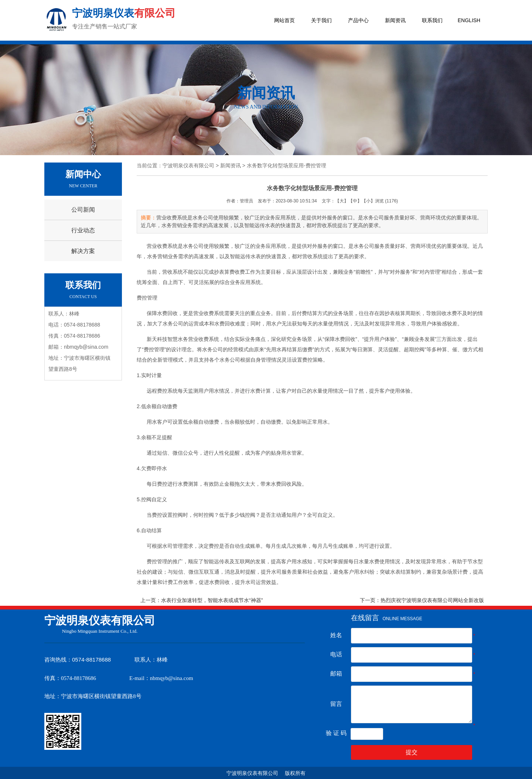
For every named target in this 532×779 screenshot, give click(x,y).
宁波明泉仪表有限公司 (188, 165)
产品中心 (358, 20)
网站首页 (284, 20)
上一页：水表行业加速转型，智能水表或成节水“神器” (202, 600)
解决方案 (83, 251)
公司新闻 (83, 210)
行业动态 (83, 230)
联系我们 (432, 20)
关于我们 (321, 20)
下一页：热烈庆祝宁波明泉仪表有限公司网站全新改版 (422, 600)
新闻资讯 (395, 20)
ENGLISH (469, 20)
